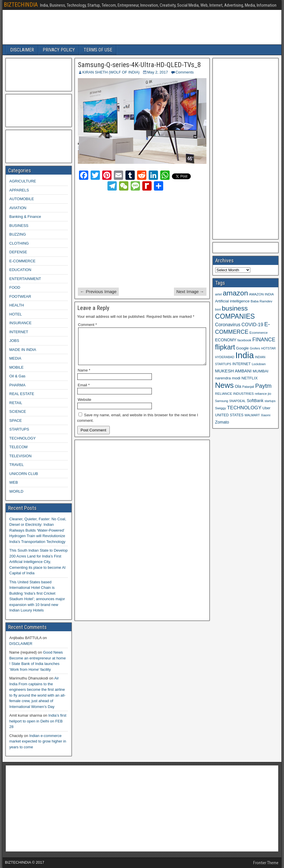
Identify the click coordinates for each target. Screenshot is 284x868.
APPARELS (19, 190)
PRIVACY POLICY (59, 50)
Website (85, 407)
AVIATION (18, 208)
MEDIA (15, 358)
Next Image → (190, 292)
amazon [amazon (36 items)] (235, 293)
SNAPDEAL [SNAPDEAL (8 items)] (237, 401)
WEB (14, 482)
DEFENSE (18, 252)
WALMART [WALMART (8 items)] (252, 415)
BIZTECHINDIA (21, 5)
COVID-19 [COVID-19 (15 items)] (252, 324)
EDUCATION (20, 270)
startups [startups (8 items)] (270, 401)
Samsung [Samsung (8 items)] (222, 401)
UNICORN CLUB (24, 474)
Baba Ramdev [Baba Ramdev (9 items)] (261, 301)
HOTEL (16, 314)
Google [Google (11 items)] (242, 348)
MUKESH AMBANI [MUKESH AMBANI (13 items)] (233, 371)
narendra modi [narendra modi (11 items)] (228, 378)
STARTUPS (19, 429)
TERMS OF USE (98, 50)
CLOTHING (19, 243)
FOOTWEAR (20, 296)
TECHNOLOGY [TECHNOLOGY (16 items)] (244, 408)
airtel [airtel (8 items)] (219, 294)
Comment (88, 325)
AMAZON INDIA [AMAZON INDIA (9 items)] (261, 294)
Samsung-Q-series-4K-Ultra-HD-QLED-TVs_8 (139, 65)
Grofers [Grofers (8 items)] (255, 348)
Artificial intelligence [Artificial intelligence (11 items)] (232, 301)
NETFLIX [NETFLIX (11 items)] (249, 378)
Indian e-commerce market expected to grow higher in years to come (38, 741)
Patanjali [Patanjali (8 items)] (248, 387)
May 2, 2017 (158, 72)
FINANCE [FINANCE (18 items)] (264, 340)
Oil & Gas (17, 376)
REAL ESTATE (22, 394)
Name (84, 377)
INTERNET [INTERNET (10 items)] (241, 364)
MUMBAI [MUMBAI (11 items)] (260, 371)
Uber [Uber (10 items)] (266, 408)
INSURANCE (20, 323)
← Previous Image (98, 292)
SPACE (16, 420)
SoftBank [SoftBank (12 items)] (255, 401)
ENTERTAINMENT (25, 279)
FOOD (15, 287)
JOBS (14, 341)
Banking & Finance (25, 217)
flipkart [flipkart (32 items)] (225, 347)
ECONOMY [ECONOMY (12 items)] (226, 340)
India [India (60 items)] (245, 355)
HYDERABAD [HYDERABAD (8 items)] (225, 357)
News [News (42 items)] (224, 385)
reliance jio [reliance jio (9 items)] (263, 393)
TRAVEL (17, 465)
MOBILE (16, 367)
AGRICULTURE (23, 181)
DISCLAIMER (22, 50)
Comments (185, 72)
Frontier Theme (266, 863)
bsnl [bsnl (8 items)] (218, 309)
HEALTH (17, 305)
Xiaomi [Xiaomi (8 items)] (266, 415)
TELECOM (18, 447)
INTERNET (19, 332)
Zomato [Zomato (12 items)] (222, 422)
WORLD (16, 491)
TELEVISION (20, 456)
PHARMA (17, 385)
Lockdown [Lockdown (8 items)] (259, 364)
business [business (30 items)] (235, 308)
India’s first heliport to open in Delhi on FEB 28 (38, 721)
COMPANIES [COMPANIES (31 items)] (235, 316)
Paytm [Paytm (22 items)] (263, 386)
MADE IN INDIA (23, 350)
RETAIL (16, 403)
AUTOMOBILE (22, 199)
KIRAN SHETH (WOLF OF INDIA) (111, 72)
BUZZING (18, 234)
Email (84, 392)
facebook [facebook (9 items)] (245, 340)
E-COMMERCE (22, 261)
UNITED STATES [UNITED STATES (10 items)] (229, 415)
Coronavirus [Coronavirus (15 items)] (228, 324)
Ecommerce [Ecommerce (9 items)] (259, 332)
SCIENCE (18, 411)
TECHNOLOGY (23, 438)
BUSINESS (19, 226)
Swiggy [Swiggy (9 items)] (221, 408)
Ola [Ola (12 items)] (238, 386)
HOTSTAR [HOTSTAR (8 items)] (268, 348)
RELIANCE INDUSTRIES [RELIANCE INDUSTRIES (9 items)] (234, 393)
